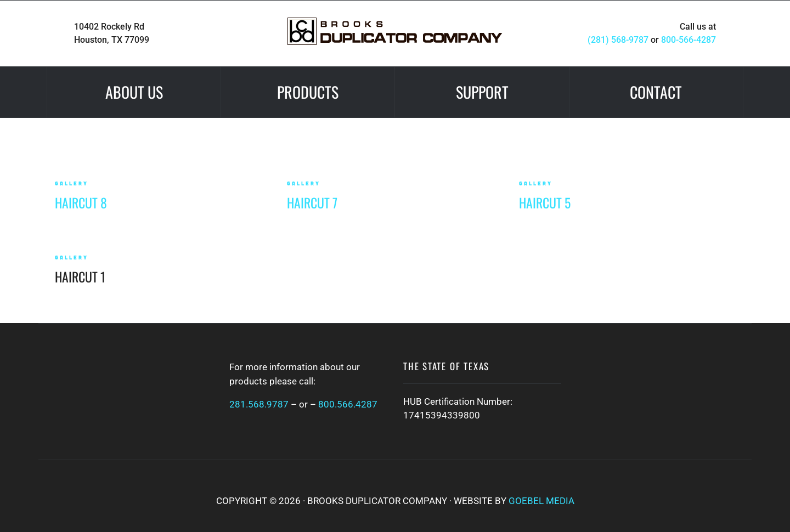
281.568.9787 (259, 404)
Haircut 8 (81, 203)
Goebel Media (541, 501)
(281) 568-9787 (618, 40)
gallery (72, 183)
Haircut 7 (312, 203)
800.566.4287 (348, 404)
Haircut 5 (545, 203)
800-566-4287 (689, 40)
